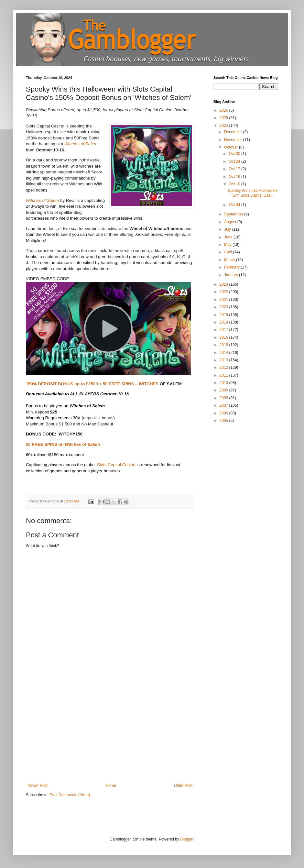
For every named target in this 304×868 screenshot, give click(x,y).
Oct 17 (235, 169)
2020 (224, 307)
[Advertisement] (110, 735)
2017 (224, 330)
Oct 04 (235, 205)
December (234, 132)
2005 (224, 421)
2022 (224, 292)
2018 (224, 322)
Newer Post (38, 786)
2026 (224, 110)
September (234, 214)
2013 (224, 360)
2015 (224, 345)
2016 (224, 337)
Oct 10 (235, 184)
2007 (224, 405)
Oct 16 (235, 177)
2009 (224, 390)
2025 (224, 118)
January (232, 275)
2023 (224, 284)
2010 (224, 383)
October (232, 147)
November (234, 140)
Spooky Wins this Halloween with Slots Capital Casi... (252, 193)
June (229, 237)
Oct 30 (235, 154)
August (231, 222)
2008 (224, 398)
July (228, 229)
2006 (224, 413)
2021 (224, 300)
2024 (224, 126)
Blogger (187, 839)
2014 (224, 353)
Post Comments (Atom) (70, 795)
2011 (224, 375)
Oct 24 (235, 161)
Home (111, 786)
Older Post (183, 786)
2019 (224, 315)
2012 (224, 368)
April (228, 252)
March (230, 260)
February (232, 267)
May (228, 245)
